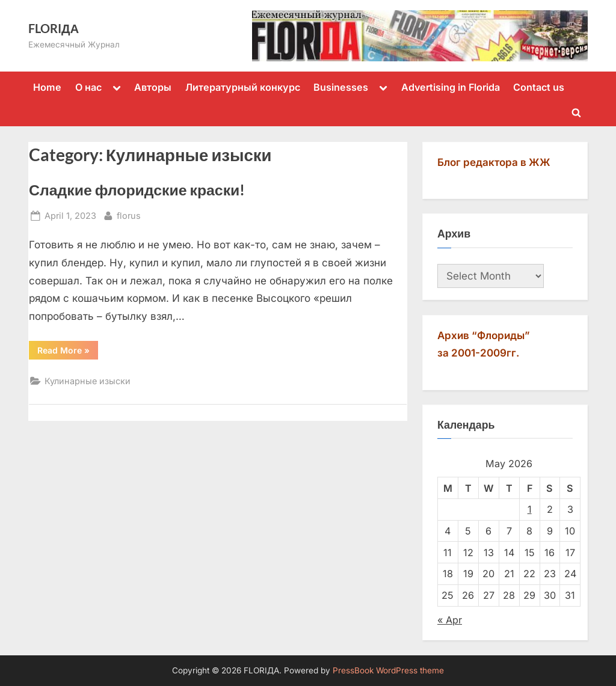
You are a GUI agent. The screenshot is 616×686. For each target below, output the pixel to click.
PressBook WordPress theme (388, 670)
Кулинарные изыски (88, 381)
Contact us (539, 87)
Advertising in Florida (451, 87)
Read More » (68, 352)
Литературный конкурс (243, 87)
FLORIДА (54, 28)
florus (129, 214)
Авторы (153, 87)
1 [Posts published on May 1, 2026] (530, 509)
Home (47, 87)
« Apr (450, 620)
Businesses (341, 87)
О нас (88, 87)
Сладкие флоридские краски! (137, 190)
